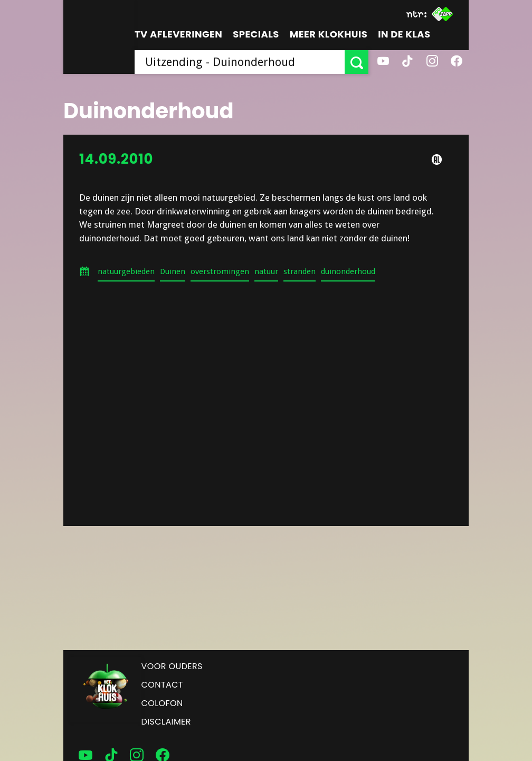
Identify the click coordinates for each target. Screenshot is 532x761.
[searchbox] (240, 62)
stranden (300, 271)
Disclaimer (166, 722)
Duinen (173, 271)
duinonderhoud (348, 271)
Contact (162, 685)
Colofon (162, 703)
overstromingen (220, 271)
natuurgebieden (126, 271)
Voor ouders (172, 666)
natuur (266, 271)
